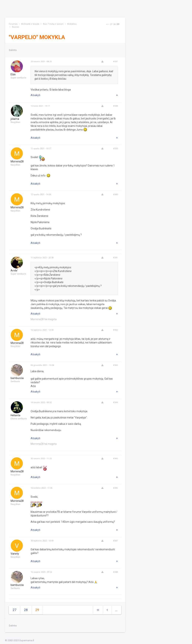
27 (111, 24)
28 (114, 24)
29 (118, 24)
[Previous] (109, 24)
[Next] (107, 24)
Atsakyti (35, 95)
